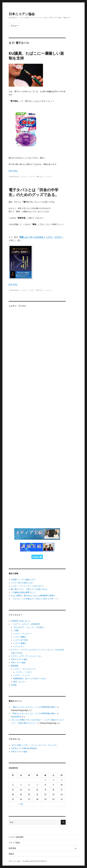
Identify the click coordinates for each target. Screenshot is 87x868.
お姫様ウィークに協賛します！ (24, 580)
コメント (49, 177)
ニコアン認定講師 (16, 837)
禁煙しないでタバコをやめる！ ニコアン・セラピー (41, 237)
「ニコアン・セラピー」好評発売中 (26, 624)
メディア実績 (14, 843)
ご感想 (16, 630)
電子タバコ (40, 177)
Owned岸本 (16, 717)
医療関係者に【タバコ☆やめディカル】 (30, 678)
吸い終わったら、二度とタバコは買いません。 (30, 589)
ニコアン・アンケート (22, 634)
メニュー (14, 26)
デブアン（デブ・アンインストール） (27, 656)
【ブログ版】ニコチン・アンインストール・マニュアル (34, 745)
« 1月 (21, 804)
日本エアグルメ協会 (19, 659)
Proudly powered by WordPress (35, 861)
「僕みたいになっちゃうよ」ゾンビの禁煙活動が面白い (34, 707)
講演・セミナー (20, 682)
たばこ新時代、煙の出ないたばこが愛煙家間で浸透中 (33, 596)
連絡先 (11, 854)
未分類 (14, 685)
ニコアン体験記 (20, 637)
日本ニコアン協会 (22, 14)
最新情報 (15, 666)
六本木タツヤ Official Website (24, 748)
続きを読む (13, 171)
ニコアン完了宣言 (21, 640)
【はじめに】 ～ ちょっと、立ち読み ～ (29, 627)
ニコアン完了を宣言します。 (23, 583)
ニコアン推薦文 (20, 643)
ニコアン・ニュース (28, 177)
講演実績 (12, 848)
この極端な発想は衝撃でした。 (24, 592)
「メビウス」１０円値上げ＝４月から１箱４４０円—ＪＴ (35, 599)
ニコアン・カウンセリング (24, 669)
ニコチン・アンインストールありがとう (27, 586)
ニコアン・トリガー (28, 290)
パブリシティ (19, 646)
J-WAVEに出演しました (21, 621)
